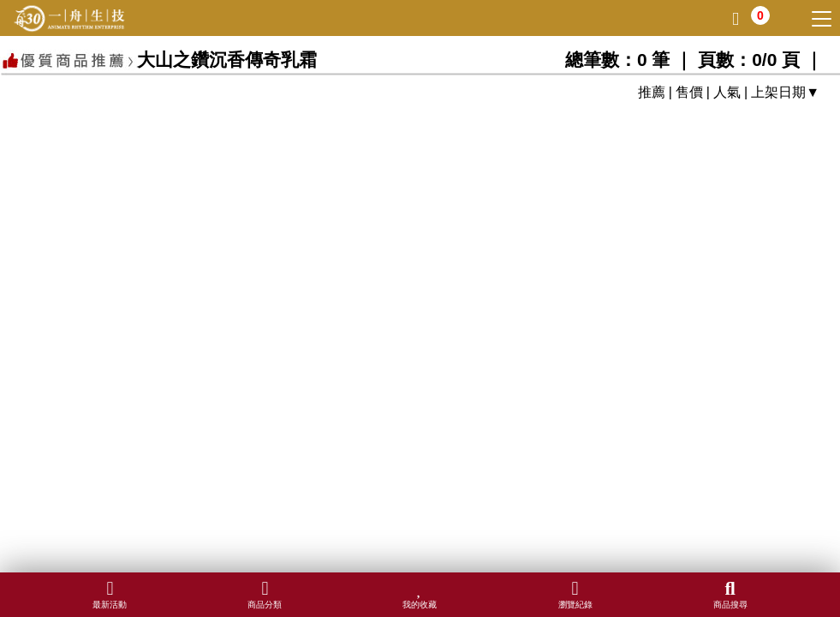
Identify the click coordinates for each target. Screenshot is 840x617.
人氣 (727, 92)
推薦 (652, 92)
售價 (689, 92)
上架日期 (778, 92)
